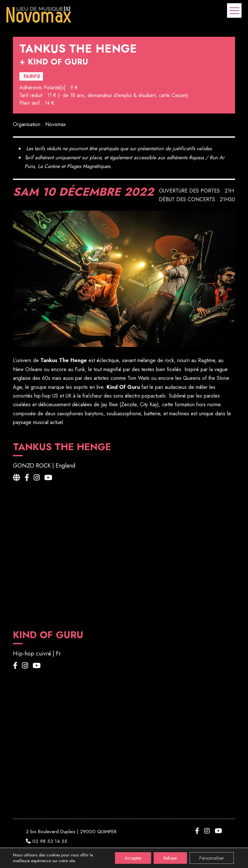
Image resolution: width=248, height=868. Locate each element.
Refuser (170, 858)
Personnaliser (212, 858)
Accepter (133, 858)
